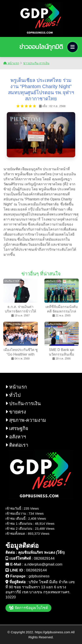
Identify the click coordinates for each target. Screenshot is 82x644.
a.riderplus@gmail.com (43, 564)
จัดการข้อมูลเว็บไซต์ (28, 608)
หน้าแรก (11, 63)
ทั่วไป (13, 395)
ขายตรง (16, 412)
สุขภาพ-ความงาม (26, 420)
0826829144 (44, 558)
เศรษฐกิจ (17, 428)
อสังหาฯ (16, 437)
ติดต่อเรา (17, 445)
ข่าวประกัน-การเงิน (36, 63)
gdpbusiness (39, 576)
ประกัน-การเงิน (23, 404)
